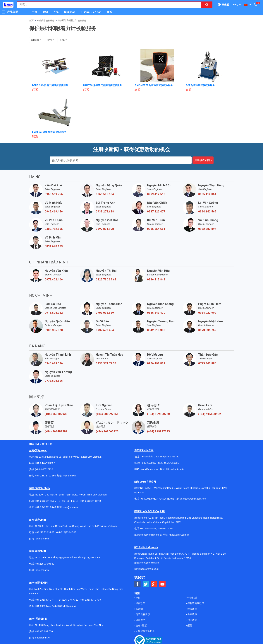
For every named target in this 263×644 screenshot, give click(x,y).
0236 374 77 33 (106, 363)
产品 (56, 12)
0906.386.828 (54, 330)
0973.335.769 (207, 330)
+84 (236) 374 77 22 (68, 599)
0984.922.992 (207, 312)
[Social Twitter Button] (146, 584)
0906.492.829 (156, 363)
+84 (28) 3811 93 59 (68, 501)
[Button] (4, 12)
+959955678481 (167, 498)
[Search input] (107, 5)
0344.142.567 (207, 211)
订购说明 (140, 620)
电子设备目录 (143, 614)
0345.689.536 (54, 363)
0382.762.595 (54, 229)
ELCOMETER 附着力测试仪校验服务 (155, 85)
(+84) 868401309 (56, 431)
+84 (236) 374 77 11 (45, 599)
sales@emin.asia (149, 469)
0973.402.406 (54, 279)
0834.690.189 (54, 246)
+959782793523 (149, 498)
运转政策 (192, 608)
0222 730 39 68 (106, 279)
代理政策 (192, 620)
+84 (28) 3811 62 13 (90, 501)
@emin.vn (44, 570)
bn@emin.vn (42, 538)
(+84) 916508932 (210, 414)
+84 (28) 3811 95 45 (45, 507)
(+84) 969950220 (158, 414)
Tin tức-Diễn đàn (91, 12)
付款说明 (192, 597)
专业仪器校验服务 (46, 21)
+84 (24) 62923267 (45, 463)
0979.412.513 (156, 194)
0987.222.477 (156, 211)
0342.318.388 (156, 330)
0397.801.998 (105, 229)
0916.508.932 (54, 312)
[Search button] (207, 5)
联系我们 (140, 608)
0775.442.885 (207, 363)
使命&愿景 (141, 625)
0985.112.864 (207, 194)
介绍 (45, 12)
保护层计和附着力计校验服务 (72, 21)
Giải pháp (70, 12)
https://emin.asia (175, 469)
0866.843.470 (156, 312)
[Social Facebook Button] (138, 584)
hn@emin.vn (69, 475)
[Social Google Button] (154, 584)
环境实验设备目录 (145, 631)
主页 (35, 12)
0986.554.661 (156, 229)
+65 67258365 (171, 462)
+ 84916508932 (148, 462)
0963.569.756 (54, 194)
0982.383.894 (207, 229)
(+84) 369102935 (56, 414)
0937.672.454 (105, 330)
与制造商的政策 (195, 603)
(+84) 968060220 (107, 431)
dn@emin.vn (70, 606)
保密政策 (140, 603)
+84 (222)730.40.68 (66, 532)
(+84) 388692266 (107, 414)
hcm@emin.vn (70, 507)
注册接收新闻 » (203, 160)
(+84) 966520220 (44, 469)
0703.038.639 (105, 312)
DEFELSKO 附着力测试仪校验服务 (52, 85)
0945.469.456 (54, 211)
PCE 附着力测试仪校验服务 (201, 85)
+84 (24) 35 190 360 (45, 475)
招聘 (189, 625)
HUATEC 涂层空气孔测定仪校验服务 (104, 85)
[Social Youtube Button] (163, 584)
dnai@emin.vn (43, 637)
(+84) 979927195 (158, 431)
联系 (109, 12)
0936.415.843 (156, 279)
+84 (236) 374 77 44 (45, 606)
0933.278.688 (105, 211)
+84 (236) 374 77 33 (90, 599)
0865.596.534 (105, 194)
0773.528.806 (54, 380)
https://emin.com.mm (195, 498)
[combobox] (107, 5)
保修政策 (192, 614)
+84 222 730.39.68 (45, 532)
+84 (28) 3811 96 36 (45, 501)
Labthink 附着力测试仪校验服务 (51, 132)
